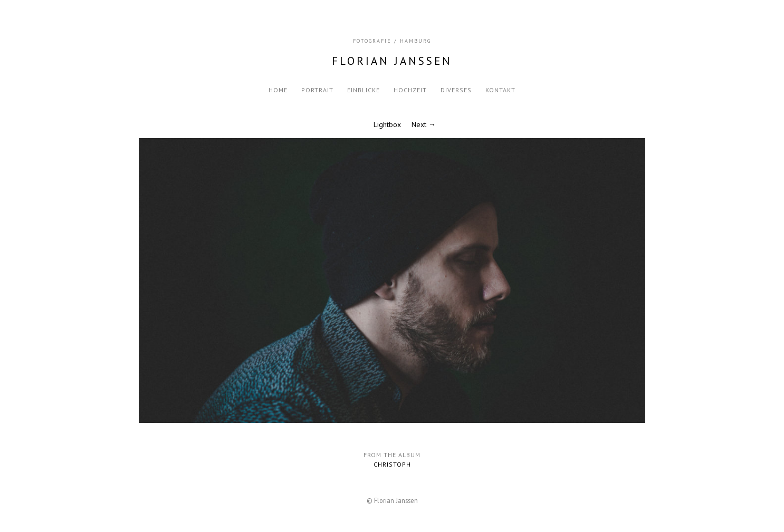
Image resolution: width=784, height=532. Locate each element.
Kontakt (500, 90)
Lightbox (387, 124)
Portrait (317, 90)
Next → (424, 124)
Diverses (456, 90)
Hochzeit (410, 90)
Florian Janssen (392, 61)
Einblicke (364, 90)
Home (278, 90)
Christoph (392, 464)
